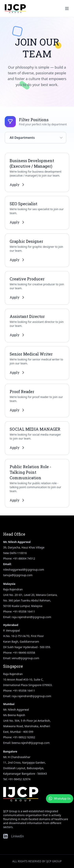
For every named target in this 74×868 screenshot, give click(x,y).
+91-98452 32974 (19, 779)
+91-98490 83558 (24, 653)
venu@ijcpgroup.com (25, 658)
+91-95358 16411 (24, 611)
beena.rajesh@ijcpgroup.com (31, 743)
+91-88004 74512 (24, 558)
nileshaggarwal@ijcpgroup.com (24, 570)
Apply (17, 185)
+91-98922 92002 (24, 737)
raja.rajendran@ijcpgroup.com (31, 617)
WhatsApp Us (60, 799)
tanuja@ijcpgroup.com (18, 575)
